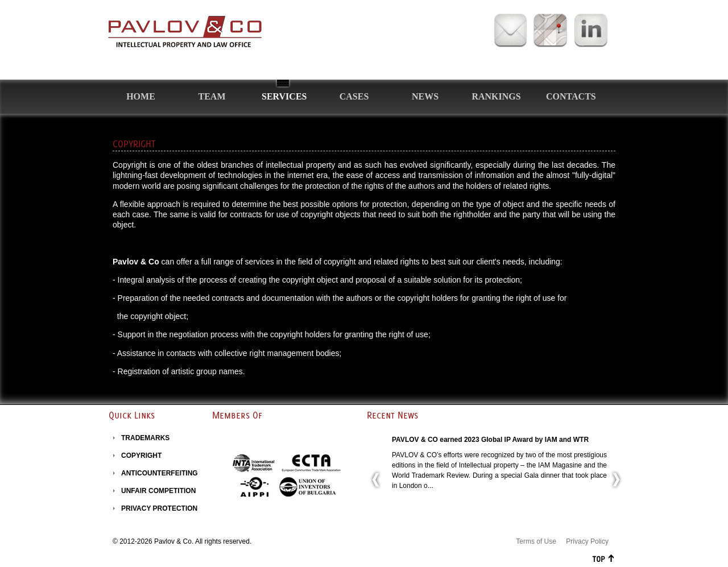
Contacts (571, 96)
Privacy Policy (587, 541)
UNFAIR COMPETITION (158, 491)
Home (141, 96)
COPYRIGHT (141, 456)
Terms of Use (536, 541)
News (425, 96)
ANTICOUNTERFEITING (160, 473)
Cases (354, 96)
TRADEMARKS (145, 438)
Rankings (496, 96)
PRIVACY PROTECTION (159, 508)
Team (212, 96)
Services (284, 96)
